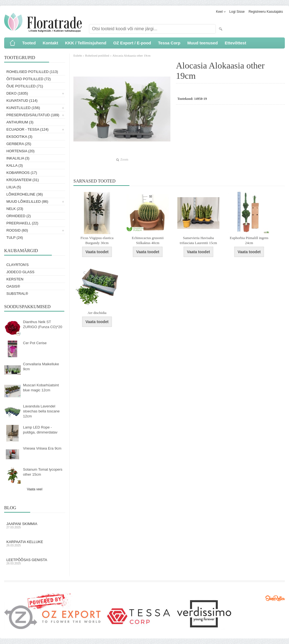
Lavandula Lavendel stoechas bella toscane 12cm (41, 411)
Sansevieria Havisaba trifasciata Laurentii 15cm (198, 240)
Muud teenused (203, 43)
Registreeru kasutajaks (266, 12)
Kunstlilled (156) (23, 108)
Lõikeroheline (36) (25, 194)
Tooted (29, 43)
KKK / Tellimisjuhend (86, 43)
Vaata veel (35, 489)
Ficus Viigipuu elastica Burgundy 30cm (97, 240)
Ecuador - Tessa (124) (27, 129)
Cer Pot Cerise (35, 343)
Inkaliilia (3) (18, 158)
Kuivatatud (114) (22, 101)
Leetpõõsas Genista (35, 561)
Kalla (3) (15, 165)
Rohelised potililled (97, 55)
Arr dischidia (97, 313)
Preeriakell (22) (22, 223)
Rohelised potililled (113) (32, 72)
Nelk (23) (15, 209)
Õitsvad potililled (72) (29, 79)
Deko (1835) (17, 93)
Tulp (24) (15, 238)
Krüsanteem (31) (23, 180)
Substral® (17, 294)
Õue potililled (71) (25, 86)
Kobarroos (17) (22, 173)
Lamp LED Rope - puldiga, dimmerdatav (40, 430)
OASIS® (13, 286)
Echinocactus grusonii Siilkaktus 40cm (148, 240)
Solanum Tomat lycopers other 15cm (43, 472)
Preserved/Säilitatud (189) (33, 115)
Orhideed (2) (19, 216)
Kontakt (50, 43)
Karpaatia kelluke (35, 543)
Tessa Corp (169, 43)
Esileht (78, 55)
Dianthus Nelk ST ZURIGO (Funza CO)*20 (43, 324)
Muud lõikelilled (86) (27, 201)
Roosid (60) (17, 230)
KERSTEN (15, 279)
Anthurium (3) (20, 122)
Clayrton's (18, 265)
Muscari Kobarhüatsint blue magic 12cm (41, 388)
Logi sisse (237, 12)
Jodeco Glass (20, 272)
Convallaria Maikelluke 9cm (41, 367)
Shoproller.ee (275, 598)
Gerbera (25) (19, 144)
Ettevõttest (236, 43)
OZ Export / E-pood (132, 43)
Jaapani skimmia (35, 525)
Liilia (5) (14, 187)
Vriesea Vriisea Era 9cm (42, 448)
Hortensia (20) (21, 151)
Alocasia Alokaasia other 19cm (131, 55)
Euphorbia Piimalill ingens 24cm (249, 240)
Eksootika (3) (19, 137)
